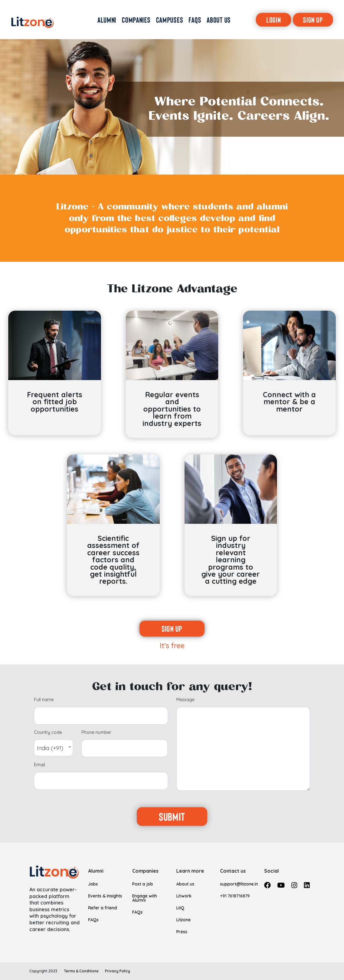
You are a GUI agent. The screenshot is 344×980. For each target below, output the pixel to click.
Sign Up (313, 20)
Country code (48, 733)
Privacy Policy (118, 971)
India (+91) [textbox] (50, 748)
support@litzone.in (239, 884)
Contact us (233, 871)
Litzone (183, 920)
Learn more (190, 871)
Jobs (93, 884)
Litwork (184, 896)
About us (185, 884)
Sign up (172, 628)
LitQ (180, 908)
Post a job (143, 884)
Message (185, 700)
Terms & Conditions (81, 971)
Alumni (96, 871)
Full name (44, 700)
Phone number (96, 733)
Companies (145, 871)
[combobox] (54, 748)
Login (274, 20)
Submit (172, 816)
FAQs (93, 920)
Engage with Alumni (145, 898)
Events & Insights (105, 896)
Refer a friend (103, 908)
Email (39, 765)
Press (182, 932)
